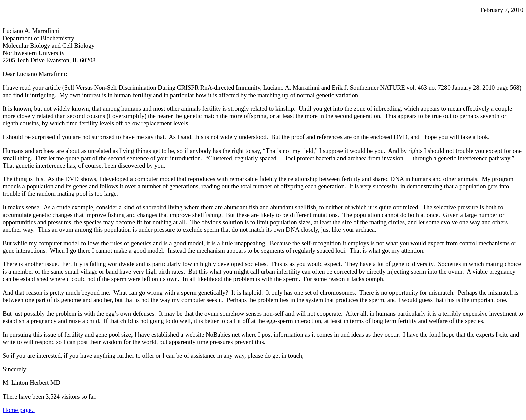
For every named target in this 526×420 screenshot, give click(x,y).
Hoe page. (19, 410)
